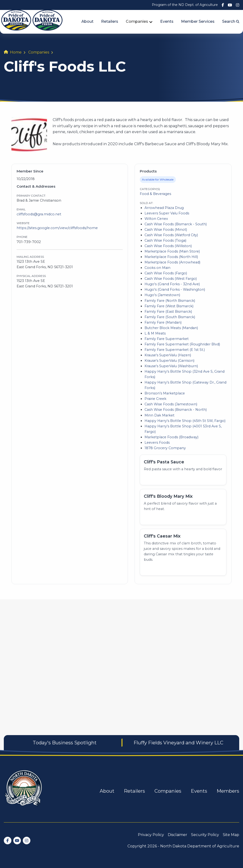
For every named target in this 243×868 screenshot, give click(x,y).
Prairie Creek (155, 399)
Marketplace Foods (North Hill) (171, 257)
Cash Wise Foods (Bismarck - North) (176, 410)
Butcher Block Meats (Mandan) (171, 328)
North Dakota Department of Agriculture (200, 846)
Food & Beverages (155, 194)
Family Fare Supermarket (167, 339)
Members (228, 791)
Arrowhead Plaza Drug (164, 208)
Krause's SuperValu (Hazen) (168, 355)
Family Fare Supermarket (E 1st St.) (175, 350)
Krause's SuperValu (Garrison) (169, 361)
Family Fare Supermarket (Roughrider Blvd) (182, 344)
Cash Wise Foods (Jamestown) (171, 404)
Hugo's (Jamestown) (162, 295)
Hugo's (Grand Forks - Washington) (175, 289)
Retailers (110, 21)
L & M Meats (155, 333)
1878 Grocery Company (165, 448)
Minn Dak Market (159, 415)
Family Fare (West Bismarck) (169, 306)
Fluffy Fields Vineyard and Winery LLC (178, 743)
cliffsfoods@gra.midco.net (39, 214)
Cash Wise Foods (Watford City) (171, 235)
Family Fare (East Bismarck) (168, 312)
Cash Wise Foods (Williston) (168, 246)
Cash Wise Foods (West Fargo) (171, 279)
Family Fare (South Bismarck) (170, 317)
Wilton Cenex (156, 219)
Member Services (198, 21)
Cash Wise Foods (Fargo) (166, 273)
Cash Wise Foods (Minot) (166, 230)
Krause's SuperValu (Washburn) (171, 366)
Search (231, 21)
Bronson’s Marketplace (165, 393)
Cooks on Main (157, 268)
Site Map (231, 835)
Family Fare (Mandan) (163, 322)
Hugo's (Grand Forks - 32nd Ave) (172, 284)
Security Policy (205, 835)
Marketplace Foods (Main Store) (172, 251)
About (87, 21)
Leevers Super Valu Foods (167, 213)
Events (167, 21)
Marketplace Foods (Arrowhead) (172, 262)
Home (16, 52)
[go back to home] (24, 791)
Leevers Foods (157, 443)
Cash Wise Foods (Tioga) (165, 240)
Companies (137, 21)
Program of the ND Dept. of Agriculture (185, 5)
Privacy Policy (151, 835)
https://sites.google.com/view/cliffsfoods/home (57, 228)
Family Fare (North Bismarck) (170, 301)
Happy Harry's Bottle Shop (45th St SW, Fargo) (185, 421)
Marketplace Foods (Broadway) (171, 437)
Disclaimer (178, 835)
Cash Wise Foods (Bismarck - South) (176, 224)
